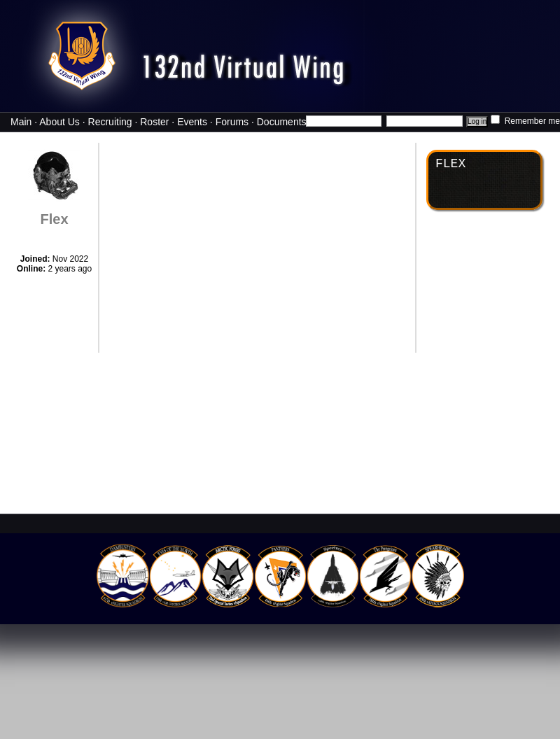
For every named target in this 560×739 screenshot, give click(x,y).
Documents (282, 122)
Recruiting (110, 122)
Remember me (525, 121)
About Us (59, 122)
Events (192, 122)
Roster (154, 122)
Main (21, 122)
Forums (232, 122)
